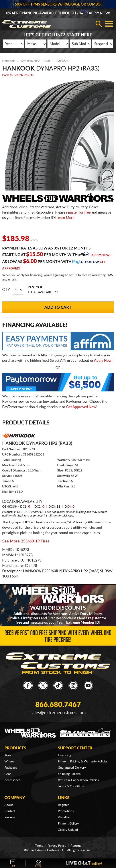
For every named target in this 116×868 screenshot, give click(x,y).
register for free (78, 212)
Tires (8, 755)
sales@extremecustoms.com (58, 713)
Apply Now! (101, 255)
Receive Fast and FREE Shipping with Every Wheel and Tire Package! (58, 637)
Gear (8, 774)
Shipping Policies (69, 774)
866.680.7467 (58, 705)
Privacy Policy (57, 846)
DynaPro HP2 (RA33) (35, 61)
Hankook (8, 61)
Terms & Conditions (71, 786)
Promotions (66, 811)
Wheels (10, 762)
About (9, 805)
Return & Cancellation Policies (78, 780)
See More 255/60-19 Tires (26, 541)
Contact (10, 811)
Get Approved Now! (82, 407)
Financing (64, 755)
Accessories (12, 780)
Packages (11, 768)
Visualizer (64, 817)
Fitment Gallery (68, 824)
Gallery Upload (68, 830)
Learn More (65, 218)
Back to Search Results (18, 75)
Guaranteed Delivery (72, 768)
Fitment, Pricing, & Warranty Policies (83, 762)
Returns (76, 846)
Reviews (10, 817)
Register (63, 805)
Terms (39, 846)
